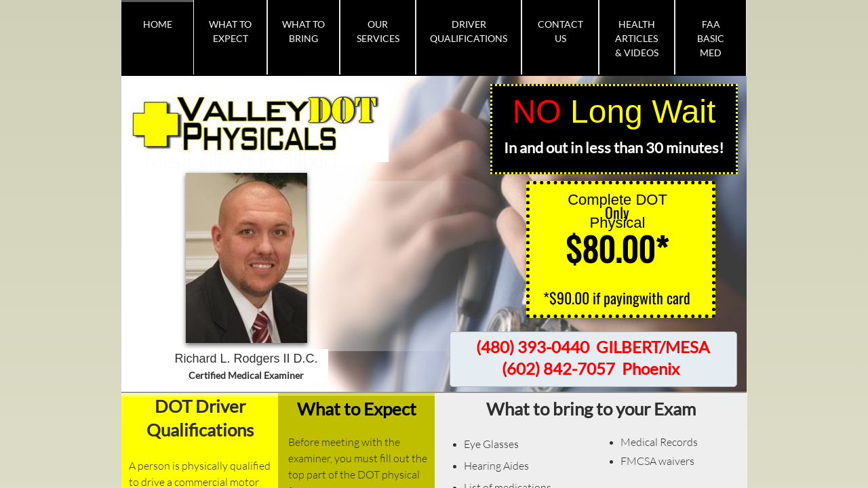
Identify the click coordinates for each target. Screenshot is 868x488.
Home (158, 24)
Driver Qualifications (469, 31)
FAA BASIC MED (711, 38)
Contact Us (560, 31)
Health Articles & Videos (637, 38)
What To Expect (230, 31)
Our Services (378, 31)
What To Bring (303, 31)
